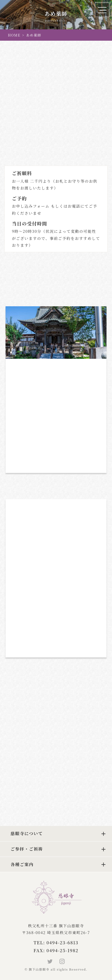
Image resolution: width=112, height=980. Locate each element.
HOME (14, 35)
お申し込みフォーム (31, 206)
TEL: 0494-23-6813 (56, 943)
